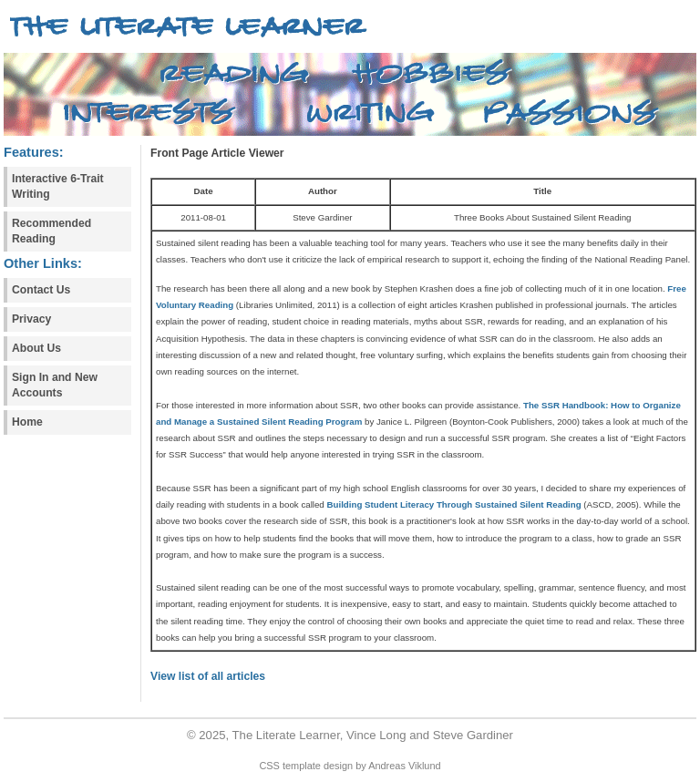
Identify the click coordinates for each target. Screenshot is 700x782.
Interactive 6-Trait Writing (58, 186)
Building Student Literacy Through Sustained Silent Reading (453, 504)
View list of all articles (208, 676)
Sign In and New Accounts (55, 385)
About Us (36, 348)
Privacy (31, 319)
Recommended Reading (51, 231)
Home (27, 422)
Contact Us (41, 290)
